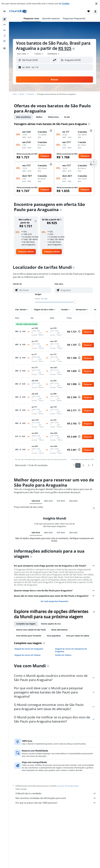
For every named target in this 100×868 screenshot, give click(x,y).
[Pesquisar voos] (4, 19)
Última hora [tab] (53, 117)
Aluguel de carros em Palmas (27, 717)
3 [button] (89, 465)
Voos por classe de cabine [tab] (78, 698)
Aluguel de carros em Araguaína (29, 711)
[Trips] (4, 48)
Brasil (22, 94)
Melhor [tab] (39, 117)
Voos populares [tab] (54, 698)
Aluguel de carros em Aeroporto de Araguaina (71, 712)
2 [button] (83, 465)
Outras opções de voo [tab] (51, 686)
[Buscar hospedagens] (4, 25)
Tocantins (31, 94)
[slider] (75, 302)
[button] (96, 4)
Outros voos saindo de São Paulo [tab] (31, 692)
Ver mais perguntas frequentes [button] (54, 663)
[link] (26, 252)
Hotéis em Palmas (63, 717)
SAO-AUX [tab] (36, 501)
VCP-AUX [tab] (61, 501)
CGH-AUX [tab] (73, 501)
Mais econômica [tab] (23, 117)
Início (15, 94)
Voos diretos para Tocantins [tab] (29, 698)
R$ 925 (65, 48)
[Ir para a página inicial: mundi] (18, 11)
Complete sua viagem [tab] (26, 686)
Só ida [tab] (67, 117)
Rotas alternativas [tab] (59, 692)
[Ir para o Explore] (4, 41)
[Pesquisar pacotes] (4, 36)
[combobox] (23, 54)
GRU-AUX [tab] (48, 501)
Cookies (65, 4)
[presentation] (74, 49)
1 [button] (78, 465)
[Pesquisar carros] (4, 30)
